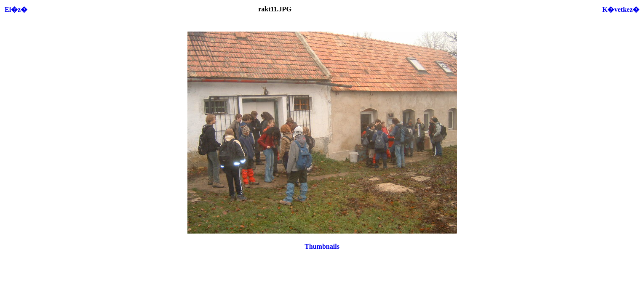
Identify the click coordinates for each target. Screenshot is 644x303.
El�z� (16, 9)
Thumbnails (322, 246)
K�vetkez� (621, 9)
